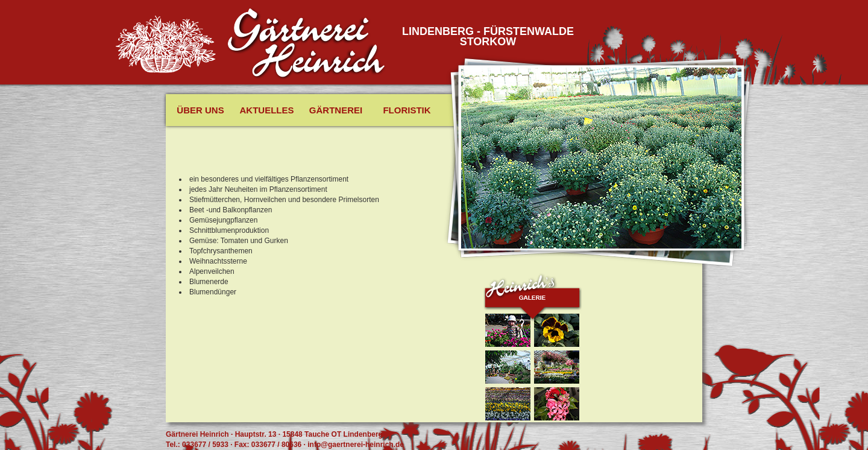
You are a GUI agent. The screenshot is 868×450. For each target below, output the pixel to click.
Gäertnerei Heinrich (307, 44)
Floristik (407, 110)
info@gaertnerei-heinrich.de (356, 445)
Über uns (200, 110)
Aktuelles (267, 110)
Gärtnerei (336, 110)
